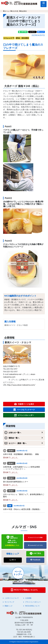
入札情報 (28, 598)
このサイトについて (12, 598)
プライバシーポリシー (33, 602)
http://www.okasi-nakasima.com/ (21, 385)
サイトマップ (9, 602)
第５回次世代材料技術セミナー (16, 482)
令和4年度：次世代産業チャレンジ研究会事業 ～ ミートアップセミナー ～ (23, 468)
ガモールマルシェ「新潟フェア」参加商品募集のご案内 (24, 495)
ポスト (13, 560)
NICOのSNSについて (32, 606)
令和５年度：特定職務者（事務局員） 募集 (21, 454)
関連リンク (9, 606)
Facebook (35, 560)
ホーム (7, 11)
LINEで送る (35, 553)
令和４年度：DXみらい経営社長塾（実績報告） (22, 509)
